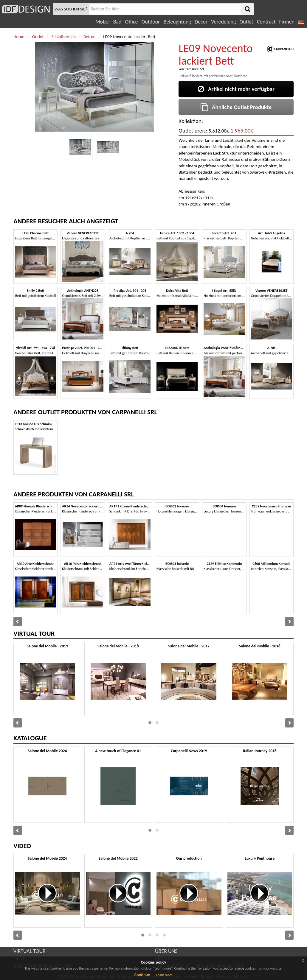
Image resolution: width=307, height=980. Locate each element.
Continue (142, 975)
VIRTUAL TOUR (30, 951)
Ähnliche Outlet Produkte (236, 107)
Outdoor (151, 22)
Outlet (246, 22)
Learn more (164, 975)
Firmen (287, 22)
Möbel (102, 22)
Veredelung (223, 22)
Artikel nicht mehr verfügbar (236, 89)
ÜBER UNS (166, 951)
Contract (266, 22)
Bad (117, 22)
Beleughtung (177, 22)
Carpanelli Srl (194, 69)
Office (132, 22)
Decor (201, 22)
